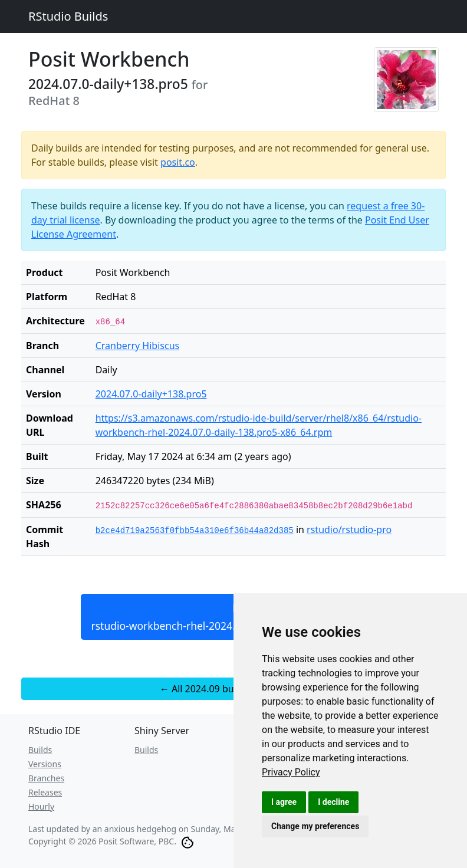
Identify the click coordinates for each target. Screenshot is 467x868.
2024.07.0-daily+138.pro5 (151, 394)
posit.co (178, 162)
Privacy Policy (291, 772)
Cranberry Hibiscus (138, 346)
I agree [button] (284, 802)
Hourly (41, 806)
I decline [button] (333, 802)
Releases (45, 792)
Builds (40, 750)
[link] (291, 772)
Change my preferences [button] (315, 826)
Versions (45, 764)
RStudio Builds (68, 16)
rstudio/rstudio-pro (349, 530)
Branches (46, 778)
